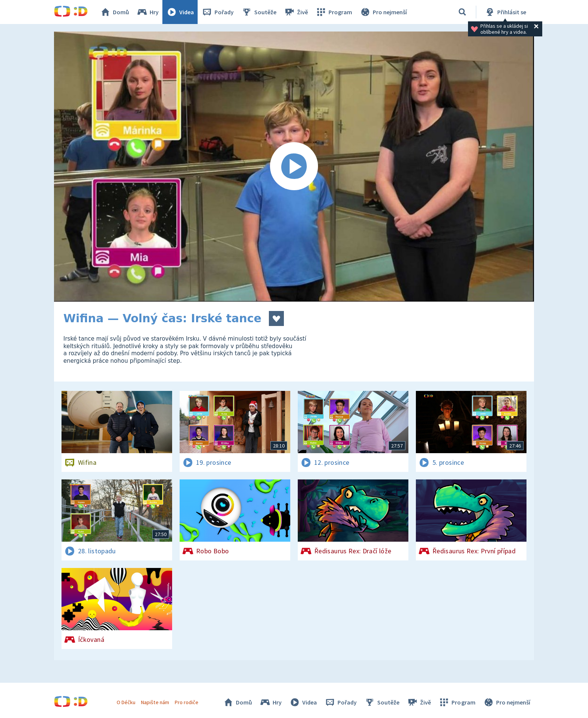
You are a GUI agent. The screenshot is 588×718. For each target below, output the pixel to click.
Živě (296, 12)
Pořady (217, 12)
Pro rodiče (187, 702)
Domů (114, 12)
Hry (148, 12)
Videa (180, 12)
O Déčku (126, 702)
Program (334, 12)
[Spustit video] (294, 167)
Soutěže (259, 12)
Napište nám (155, 702)
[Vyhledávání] (462, 12)
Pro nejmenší (383, 12)
